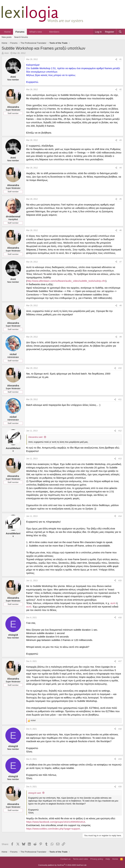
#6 (121, 230)
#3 (121, 140)
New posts (7, 37)
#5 (121, 199)
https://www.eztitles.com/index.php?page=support (53, 829)
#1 (121, 59)
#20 (120, 787)
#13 (120, 459)
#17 (120, 661)
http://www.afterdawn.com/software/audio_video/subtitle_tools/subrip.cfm (66, 281)
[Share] (116, 59)
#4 (121, 168)
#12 (120, 431)
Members (54, 32)
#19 (120, 759)
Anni (7, 53)
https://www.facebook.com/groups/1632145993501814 (56, 822)
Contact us (65, 859)
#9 (121, 337)
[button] (44, 32)
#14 (120, 516)
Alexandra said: (36, 437)
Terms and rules (80, 859)
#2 (121, 90)
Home (7, 32)
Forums (20, 32)
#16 (120, 618)
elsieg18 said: (35, 793)
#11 (120, 399)
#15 (120, 581)
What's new (36, 32)
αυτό (113, 603)
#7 (121, 262)
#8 (121, 306)
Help (108, 859)
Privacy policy (97, 859)
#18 (120, 729)
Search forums (21, 37)
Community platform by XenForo (62, 865)
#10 (120, 368)
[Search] (120, 32)
